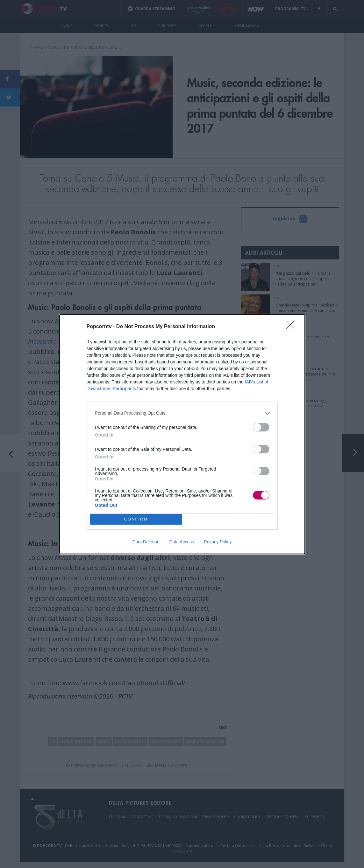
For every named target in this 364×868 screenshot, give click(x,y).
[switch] (261, 427)
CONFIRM (136, 519)
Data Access (182, 542)
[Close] (292, 327)
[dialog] (182, 434)
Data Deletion (146, 542)
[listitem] (182, 413)
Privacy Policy (218, 542)
